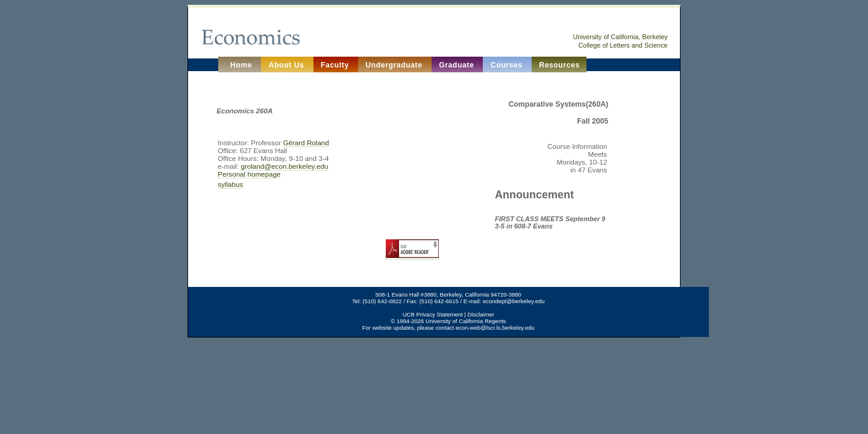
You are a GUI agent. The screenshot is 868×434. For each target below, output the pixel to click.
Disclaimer (480, 314)
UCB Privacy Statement (433, 314)
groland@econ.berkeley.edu (284, 166)
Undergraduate (395, 65)
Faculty (336, 65)
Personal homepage (249, 174)
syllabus (230, 184)
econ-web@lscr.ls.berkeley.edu (495, 328)
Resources (559, 65)
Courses (508, 65)
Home (240, 65)
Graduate (458, 65)
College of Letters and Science (623, 45)
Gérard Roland (306, 143)
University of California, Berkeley (620, 37)
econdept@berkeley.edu (514, 301)
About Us (288, 65)
